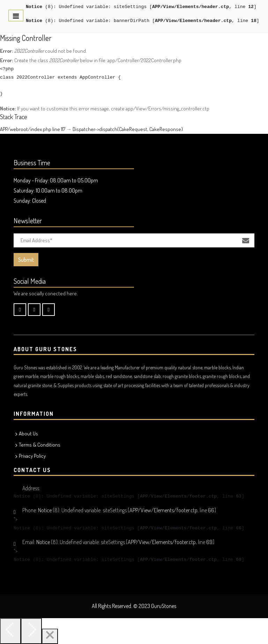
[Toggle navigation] (16, 16)
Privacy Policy (32, 456)
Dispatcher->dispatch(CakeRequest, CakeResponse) (128, 129)
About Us (28, 433)
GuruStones (164, 606)
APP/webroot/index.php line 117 (33, 129)
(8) (40, 7)
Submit (26, 260)
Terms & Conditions (40, 445)
